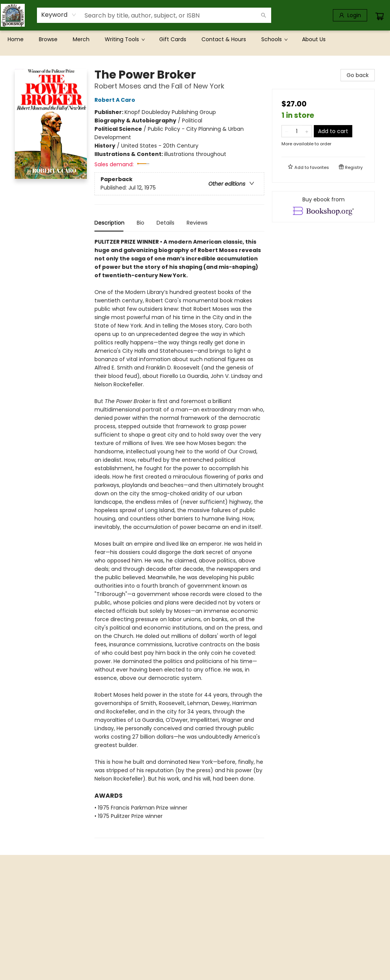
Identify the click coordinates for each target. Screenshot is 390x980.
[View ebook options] (323, 207)
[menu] (195, 39)
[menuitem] (16, 39)
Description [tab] (109, 223)
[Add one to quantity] (307, 131)
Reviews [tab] (197, 223)
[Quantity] (297, 131)
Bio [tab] (141, 223)
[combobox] (59, 15)
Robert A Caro (116, 100)
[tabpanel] (179, 538)
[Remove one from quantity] (287, 131)
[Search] (264, 15)
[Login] (350, 15)
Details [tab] (165, 223)
